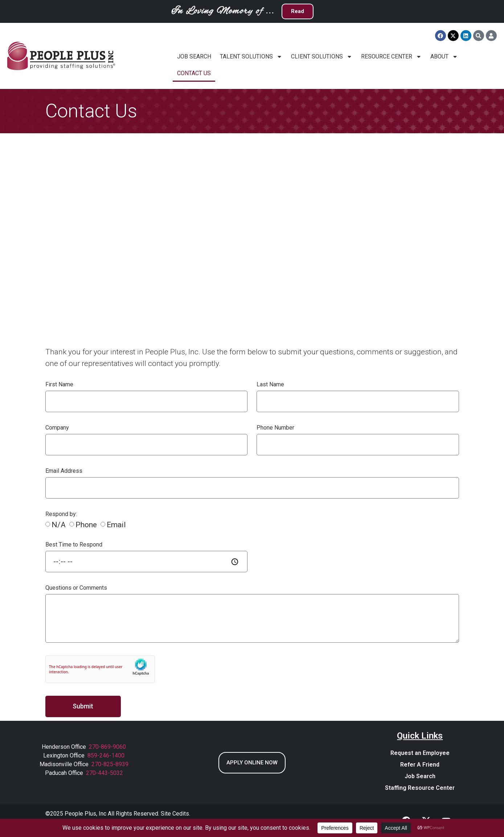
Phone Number (275, 428)
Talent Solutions (251, 57)
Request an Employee (420, 753)
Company (57, 428)
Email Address (64, 471)
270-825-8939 (110, 764)
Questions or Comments (76, 588)
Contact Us (194, 73)
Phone (86, 525)
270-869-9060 (107, 747)
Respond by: (61, 514)
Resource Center (391, 57)
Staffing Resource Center (420, 788)
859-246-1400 (106, 755)
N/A (59, 525)
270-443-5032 (105, 773)
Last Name (270, 385)
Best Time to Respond (74, 545)
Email (116, 525)
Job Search (194, 56)
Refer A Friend (420, 765)
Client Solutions (322, 57)
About (444, 57)
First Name (59, 385)
